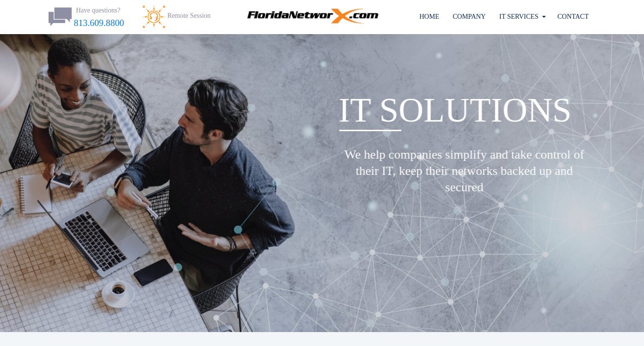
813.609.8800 (99, 23)
